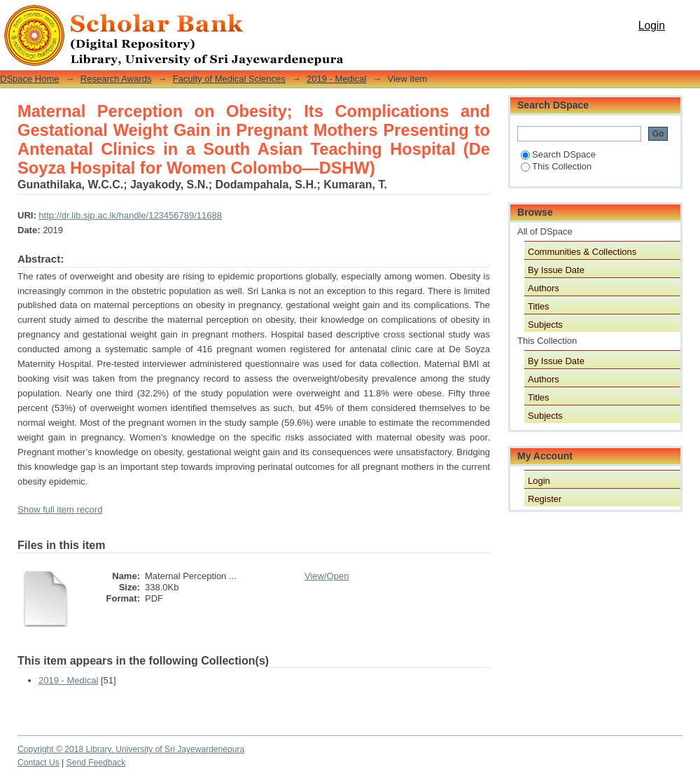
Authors (544, 288)
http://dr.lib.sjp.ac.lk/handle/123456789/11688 (130, 215)
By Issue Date (556, 270)
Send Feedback (96, 763)
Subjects (545, 325)
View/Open (327, 576)
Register (545, 499)
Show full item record (60, 509)
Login (652, 26)
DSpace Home (30, 79)
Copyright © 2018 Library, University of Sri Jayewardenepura (131, 749)
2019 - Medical (336, 79)
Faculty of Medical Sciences (229, 79)
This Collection (556, 166)
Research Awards (116, 79)
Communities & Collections (582, 252)
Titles (539, 306)
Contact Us (38, 763)
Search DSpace (558, 154)
